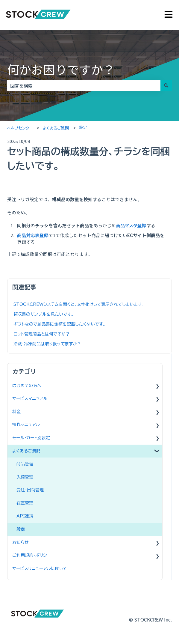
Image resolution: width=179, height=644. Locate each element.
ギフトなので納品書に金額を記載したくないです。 (59, 324)
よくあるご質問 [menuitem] (26, 451)
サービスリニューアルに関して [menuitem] (40, 568)
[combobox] (84, 86)
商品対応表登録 (33, 236)
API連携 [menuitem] (25, 516)
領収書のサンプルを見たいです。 (44, 314)
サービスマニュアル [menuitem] (30, 398)
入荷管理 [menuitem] (25, 477)
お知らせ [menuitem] (21, 542)
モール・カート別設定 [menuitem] (31, 438)
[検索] (166, 86)
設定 (83, 128)
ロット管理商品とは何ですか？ (42, 334)
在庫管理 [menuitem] (25, 503)
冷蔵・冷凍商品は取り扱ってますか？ (47, 344)
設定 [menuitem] (21, 529)
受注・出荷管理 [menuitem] (30, 490)
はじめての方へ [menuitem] (27, 386)
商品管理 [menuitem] (25, 464)
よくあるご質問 (56, 128)
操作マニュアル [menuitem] (26, 425)
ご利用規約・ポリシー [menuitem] (31, 555)
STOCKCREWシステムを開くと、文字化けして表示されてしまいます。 (79, 304)
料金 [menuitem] (16, 412)
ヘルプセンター (20, 128)
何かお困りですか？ (61, 69)
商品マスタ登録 (131, 226)
